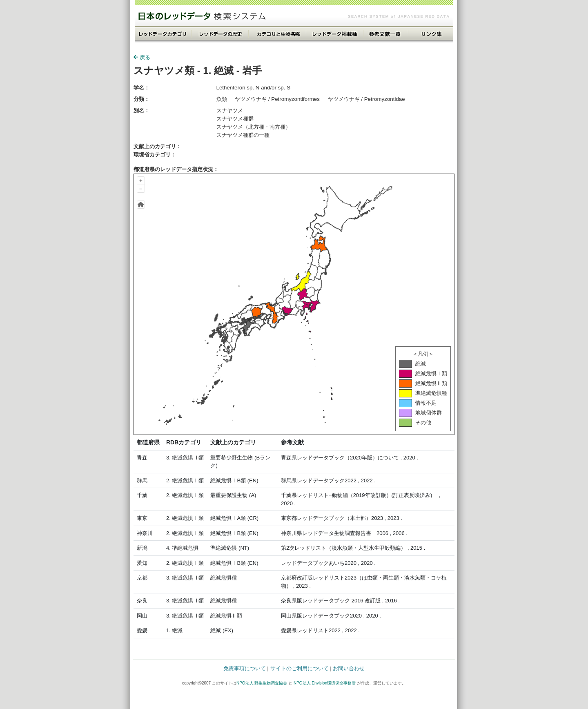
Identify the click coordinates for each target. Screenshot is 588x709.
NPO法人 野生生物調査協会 (262, 683)
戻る (142, 57)
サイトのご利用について (300, 668)
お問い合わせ (349, 668)
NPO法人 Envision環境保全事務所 (325, 683)
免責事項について (245, 668)
